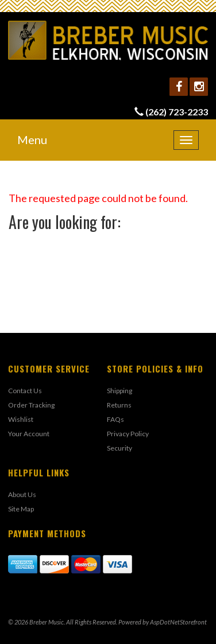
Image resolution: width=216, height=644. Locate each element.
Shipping (119, 391)
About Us (22, 494)
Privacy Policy (128, 434)
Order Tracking (31, 405)
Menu (32, 139)
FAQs (115, 419)
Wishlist (21, 419)
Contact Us (25, 391)
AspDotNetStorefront (178, 622)
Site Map (21, 509)
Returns (119, 405)
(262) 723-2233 (177, 112)
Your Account (29, 434)
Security (119, 448)
